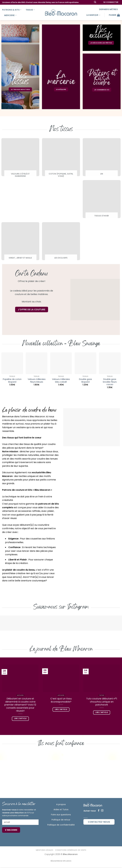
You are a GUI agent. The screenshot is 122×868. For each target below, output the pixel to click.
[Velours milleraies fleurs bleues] (37, 363)
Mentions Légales (45, 850)
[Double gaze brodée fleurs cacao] (110, 363)
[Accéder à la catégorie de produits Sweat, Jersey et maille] (20, 242)
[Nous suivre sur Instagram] (102, 811)
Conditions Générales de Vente (71, 850)
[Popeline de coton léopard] (12, 363)
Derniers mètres (108, 9)
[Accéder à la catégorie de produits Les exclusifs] (61, 242)
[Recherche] (95, 2)
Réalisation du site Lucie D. (61, 861)
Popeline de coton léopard (12, 381)
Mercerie (10, 15)
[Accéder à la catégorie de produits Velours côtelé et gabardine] (20, 159)
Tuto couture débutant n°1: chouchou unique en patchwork (102, 702)
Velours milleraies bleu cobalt (61, 381)
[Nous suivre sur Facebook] (99, 811)
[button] (111, 2)
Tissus (30, 10)
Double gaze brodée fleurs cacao (110, 382)
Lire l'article (20, 719)
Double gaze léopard (85, 381)
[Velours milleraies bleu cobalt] (61, 363)
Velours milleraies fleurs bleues (37, 381)
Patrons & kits (12, 10)
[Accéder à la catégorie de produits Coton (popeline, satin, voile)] (61, 159)
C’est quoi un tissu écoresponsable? (61, 700)
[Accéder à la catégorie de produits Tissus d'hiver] (102, 200)
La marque (93, 15)
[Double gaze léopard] (85, 363)
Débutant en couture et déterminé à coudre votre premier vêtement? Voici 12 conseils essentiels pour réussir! (20, 705)
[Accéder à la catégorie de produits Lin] (102, 158)
